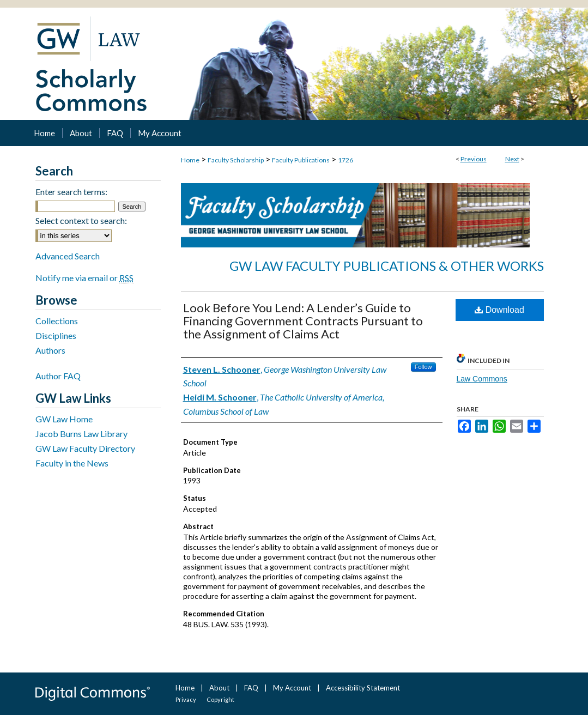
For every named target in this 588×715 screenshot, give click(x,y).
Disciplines (56, 335)
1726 (345, 160)
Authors (50, 350)
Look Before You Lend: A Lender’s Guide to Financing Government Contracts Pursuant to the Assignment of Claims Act (303, 321)
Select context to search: (81, 220)
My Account (292, 688)
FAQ (251, 688)
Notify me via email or (84, 278)
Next (512, 159)
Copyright (220, 699)
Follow (423, 367)
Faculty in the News (72, 463)
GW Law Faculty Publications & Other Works (387, 266)
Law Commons (482, 379)
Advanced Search (68, 256)
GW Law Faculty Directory (85, 448)
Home (190, 160)
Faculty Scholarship (236, 160)
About (219, 688)
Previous (474, 159)
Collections (57, 321)
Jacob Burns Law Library (81, 434)
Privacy (186, 699)
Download (499, 310)
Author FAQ (58, 376)
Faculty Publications (301, 160)
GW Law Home (64, 419)
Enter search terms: (71, 192)
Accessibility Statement (363, 688)
